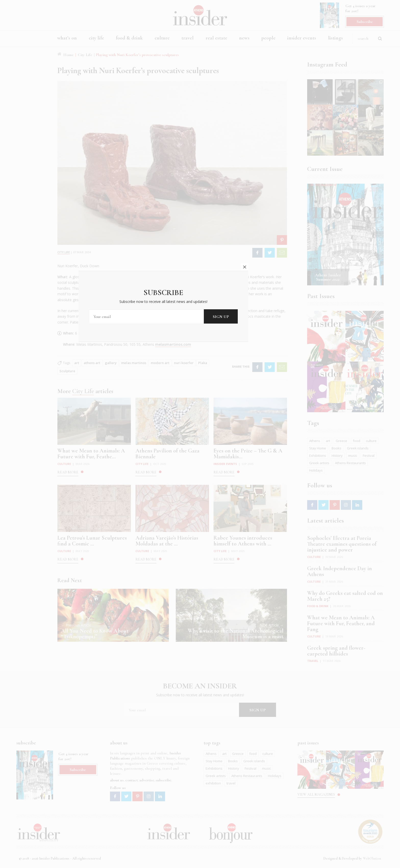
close (281, 387)
